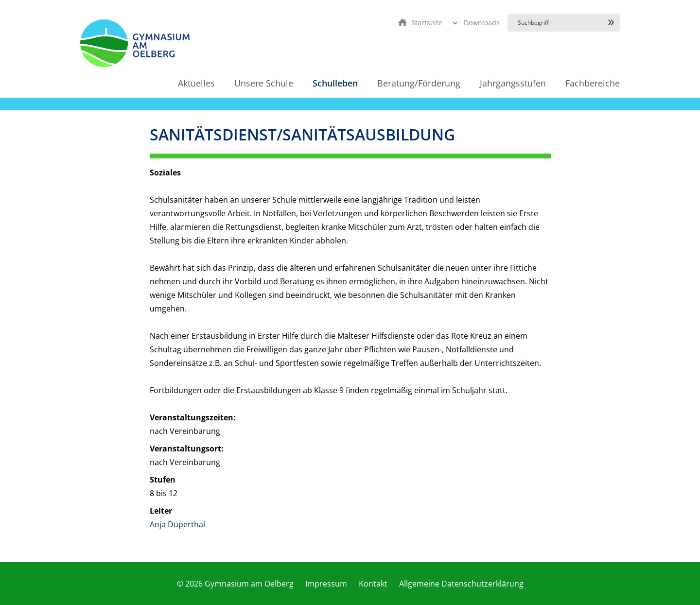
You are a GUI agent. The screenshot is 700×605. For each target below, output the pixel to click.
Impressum (326, 584)
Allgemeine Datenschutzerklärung (461, 584)
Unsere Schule (264, 83)
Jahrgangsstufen (513, 83)
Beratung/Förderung (419, 83)
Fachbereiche (593, 83)
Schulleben (335, 83)
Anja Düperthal (177, 524)
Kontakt (373, 584)
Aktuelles (196, 83)
